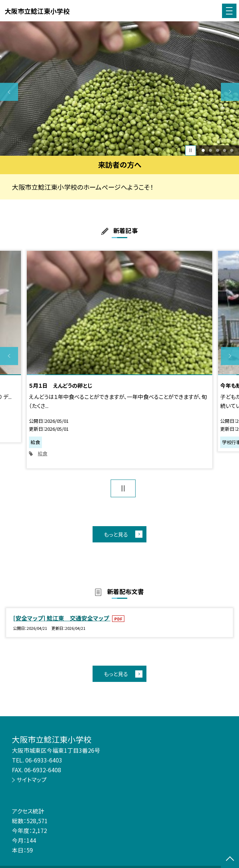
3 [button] (217, 150)
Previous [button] (9, 92)
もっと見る (116, 534)
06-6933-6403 (44, 760)
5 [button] (232, 150)
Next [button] (230, 92)
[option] (119, 89)
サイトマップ (32, 780)
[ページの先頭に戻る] (230, 859)
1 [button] (203, 150)
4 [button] (225, 150)
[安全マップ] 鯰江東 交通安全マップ (62, 618)
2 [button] (210, 150)
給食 (43, 453)
